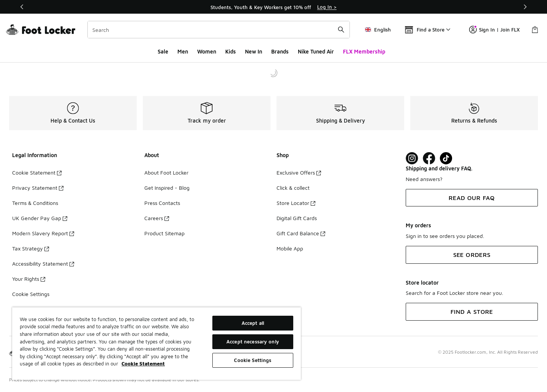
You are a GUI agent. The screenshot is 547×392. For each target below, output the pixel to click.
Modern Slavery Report (43, 233)
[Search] (219, 30)
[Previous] (22, 7)
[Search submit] (341, 30)
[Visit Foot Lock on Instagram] (412, 158)
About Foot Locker (166, 172)
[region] (157, 343)
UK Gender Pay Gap (40, 218)
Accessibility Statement (43, 264)
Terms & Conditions (35, 203)
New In (254, 51)
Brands (280, 51)
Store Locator (296, 203)
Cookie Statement (37, 172)
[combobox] (219, 30)
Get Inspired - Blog (167, 188)
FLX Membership (364, 51)
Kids (231, 51)
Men (183, 51)
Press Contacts (162, 203)
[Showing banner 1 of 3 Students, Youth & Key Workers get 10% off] (273, 7)
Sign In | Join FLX (494, 30)
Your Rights (29, 279)
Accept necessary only (253, 342)
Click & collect (293, 188)
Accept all (253, 323)
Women (207, 51)
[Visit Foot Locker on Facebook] (429, 158)
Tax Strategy (31, 248)
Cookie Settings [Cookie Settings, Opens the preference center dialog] (253, 360)
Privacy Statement (38, 188)
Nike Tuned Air (316, 51)
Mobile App (290, 248)
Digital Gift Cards (297, 218)
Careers (157, 218)
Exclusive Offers (299, 172)
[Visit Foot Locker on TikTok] (446, 158)
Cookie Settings (31, 294)
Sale (163, 51)
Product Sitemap (164, 233)
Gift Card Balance (301, 233)
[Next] (525, 7)
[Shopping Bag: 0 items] (535, 30)
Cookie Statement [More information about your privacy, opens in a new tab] (143, 364)
